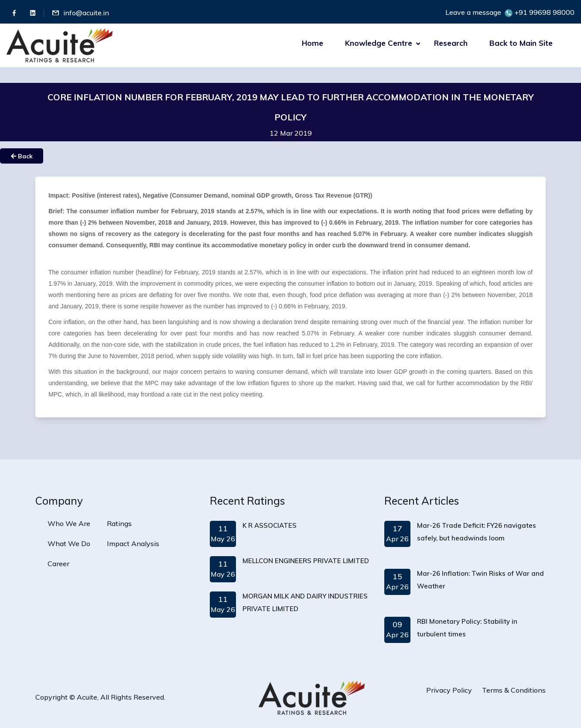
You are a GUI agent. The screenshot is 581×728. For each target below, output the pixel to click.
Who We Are (69, 523)
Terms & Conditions (514, 690)
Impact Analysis (133, 543)
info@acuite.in (86, 13)
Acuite (87, 697)
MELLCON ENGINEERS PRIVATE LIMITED (306, 561)
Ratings (119, 523)
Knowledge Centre (379, 43)
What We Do (69, 543)
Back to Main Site (521, 43)
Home (313, 43)
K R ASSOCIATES (270, 525)
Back (22, 156)
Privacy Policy (449, 690)
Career (58, 564)
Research (451, 43)
